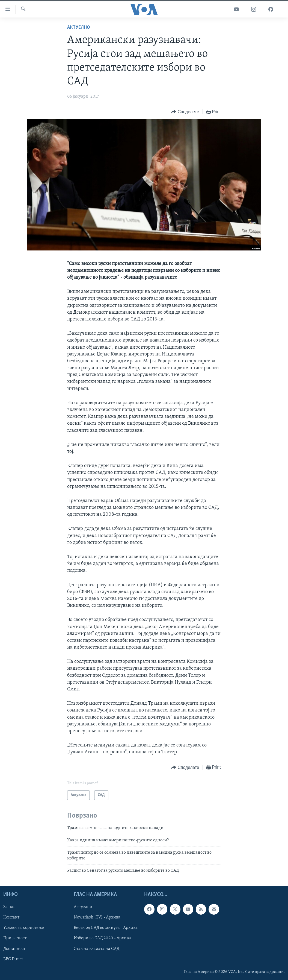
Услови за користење (24, 928)
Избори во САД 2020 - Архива (102, 938)
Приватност (15, 938)
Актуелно (79, 27)
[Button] (185, 112)
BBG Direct (13, 959)
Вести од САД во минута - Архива (106, 928)
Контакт (11, 918)
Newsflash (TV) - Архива (97, 918)
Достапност (14, 949)
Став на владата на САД (97, 949)
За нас (9, 907)
